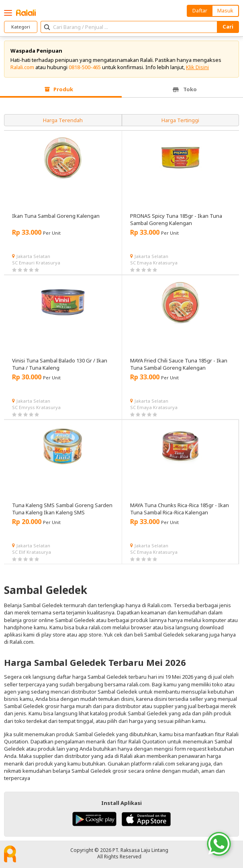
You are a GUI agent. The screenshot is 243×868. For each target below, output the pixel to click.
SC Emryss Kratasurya (36, 407)
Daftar (200, 10)
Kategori (21, 27)
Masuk (225, 10)
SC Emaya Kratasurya (154, 263)
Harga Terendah (63, 120)
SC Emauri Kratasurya (36, 263)
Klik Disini (197, 67)
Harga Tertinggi (180, 120)
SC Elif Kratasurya (32, 552)
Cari (228, 27)
